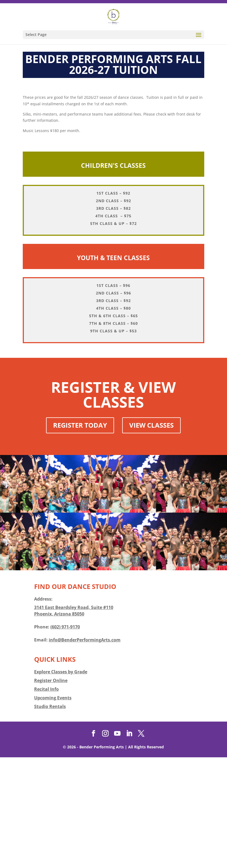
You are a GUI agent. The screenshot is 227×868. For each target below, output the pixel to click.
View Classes (151, 536)
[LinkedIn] (129, 844)
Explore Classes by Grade (61, 782)
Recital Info (46, 800)
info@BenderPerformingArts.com (85, 751)
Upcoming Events (53, 808)
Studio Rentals (50, 817)
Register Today (80, 536)
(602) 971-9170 (65, 738)
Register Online (51, 791)
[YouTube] (117, 844)
